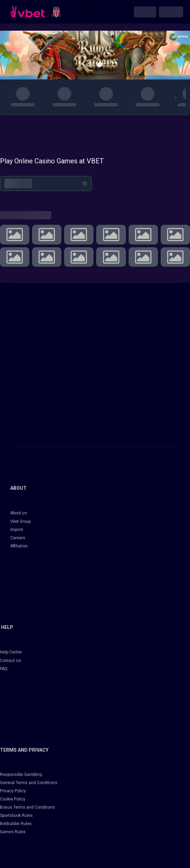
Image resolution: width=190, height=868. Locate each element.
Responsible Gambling (21, 775)
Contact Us (11, 661)
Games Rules (13, 832)
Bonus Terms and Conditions (27, 807)
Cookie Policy (13, 799)
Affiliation (19, 546)
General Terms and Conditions (29, 783)
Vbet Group (20, 521)
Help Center (11, 652)
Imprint (17, 530)
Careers (18, 538)
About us (19, 513)
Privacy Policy (13, 791)
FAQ (4, 669)
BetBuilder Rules (16, 824)
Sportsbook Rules (16, 815)
